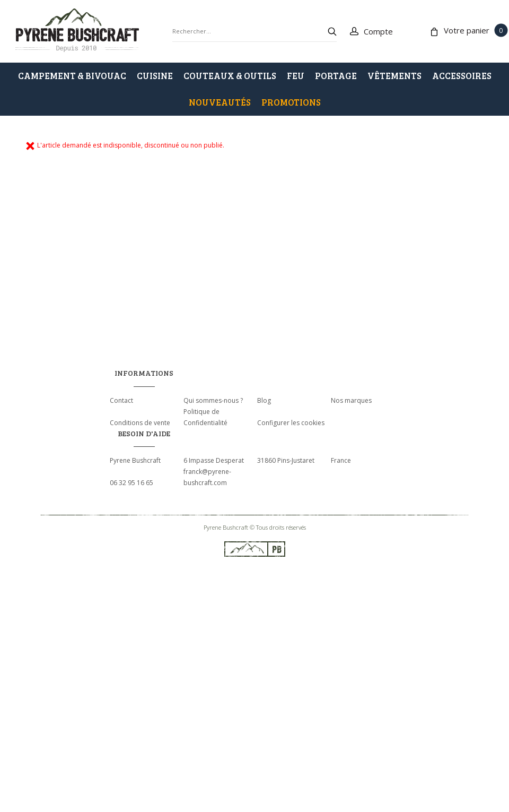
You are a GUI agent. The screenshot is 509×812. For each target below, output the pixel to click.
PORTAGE (336, 76)
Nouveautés (220, 102)
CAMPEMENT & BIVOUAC (72, 76)
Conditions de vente (140, 423)
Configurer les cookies (291, 423)
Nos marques (351, 400)
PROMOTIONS (291, 102)
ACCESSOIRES (462, 76)
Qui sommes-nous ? (213, 400)
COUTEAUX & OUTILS (230, 76)
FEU (296, 76)
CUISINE (155, 76)
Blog (264, 400)
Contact (121, 400)
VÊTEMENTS (394, 76)
